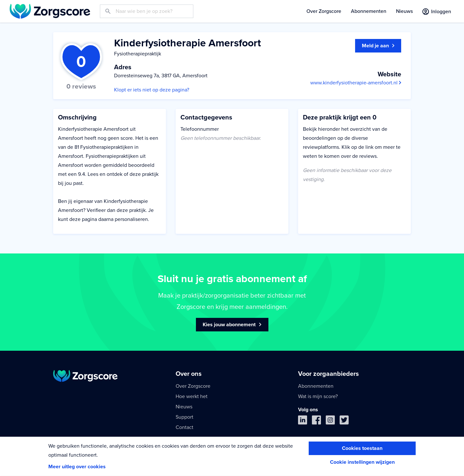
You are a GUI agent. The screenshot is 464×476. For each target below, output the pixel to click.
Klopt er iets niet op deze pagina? (152, 90)
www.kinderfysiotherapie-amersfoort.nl (356, 83)
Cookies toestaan (362, 448)
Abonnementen (369, 11)
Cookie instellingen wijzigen (362, 462)
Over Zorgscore (324, 11)
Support (184, 417)
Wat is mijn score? (318, 396)
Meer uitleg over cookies (77, 467)
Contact (184, 427)
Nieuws (404, 11)
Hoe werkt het (192, 396)
